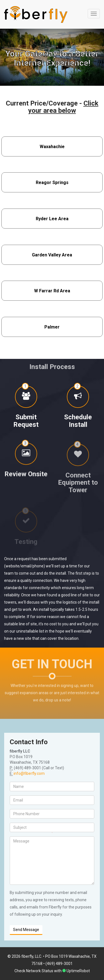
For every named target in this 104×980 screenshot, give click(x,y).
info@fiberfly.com (29, 773)
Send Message (26, 930)
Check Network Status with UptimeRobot (52, 971)
